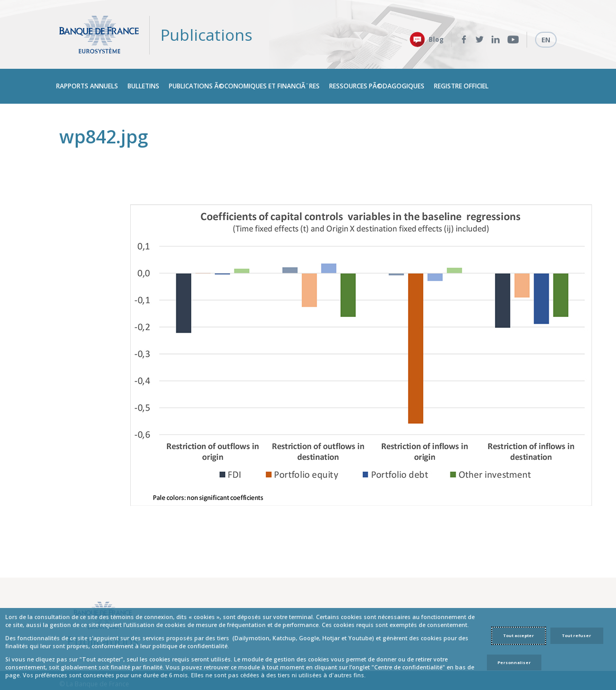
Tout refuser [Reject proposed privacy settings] (577, 635)
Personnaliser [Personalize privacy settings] (514, 662)
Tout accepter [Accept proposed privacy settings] (519, 635)
